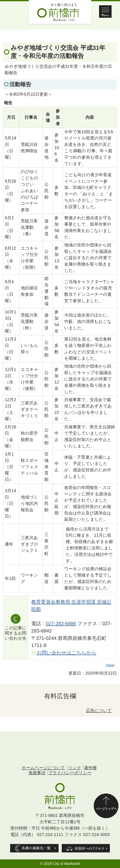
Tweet (110, 665)
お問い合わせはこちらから (67, 653)
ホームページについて (43, 768)
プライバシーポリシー (70, 773)
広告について (99, 711)
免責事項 (37, 773)
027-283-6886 (61, 624)
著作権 (90, 768)
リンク (75, 768)
